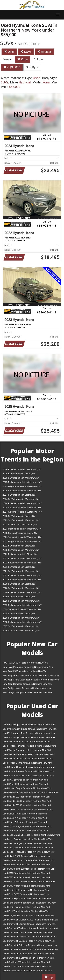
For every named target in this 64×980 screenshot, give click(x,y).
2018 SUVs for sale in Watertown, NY (21, 618)
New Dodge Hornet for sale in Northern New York (27, 688)
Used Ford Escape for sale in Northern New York (26, 907)
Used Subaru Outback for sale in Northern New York (28, 776)
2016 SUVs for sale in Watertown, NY (21, 631)
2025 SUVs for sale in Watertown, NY (21, 478)
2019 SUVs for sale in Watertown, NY (21, 601)
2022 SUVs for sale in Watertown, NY (21, 550)
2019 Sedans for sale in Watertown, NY (22, 609)
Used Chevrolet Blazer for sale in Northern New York (28, 958)
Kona (22, 59)
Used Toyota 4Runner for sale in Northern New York (28, 754)
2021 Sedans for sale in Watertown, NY (22, 580)
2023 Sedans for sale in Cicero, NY (20, 533)
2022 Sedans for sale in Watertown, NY (22, 563)
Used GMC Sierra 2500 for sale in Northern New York (29, 882)
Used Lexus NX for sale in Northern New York (25, 818)
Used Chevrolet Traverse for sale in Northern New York (30, 937)
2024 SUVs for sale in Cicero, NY (19, 495)
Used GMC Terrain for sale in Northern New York (26, 873)
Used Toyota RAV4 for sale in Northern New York (27, 742)
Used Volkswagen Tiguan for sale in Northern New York (30, 729)
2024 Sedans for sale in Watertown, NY (22, 508)
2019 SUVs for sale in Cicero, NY (19, 597)
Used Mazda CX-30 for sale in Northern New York (27, 801)
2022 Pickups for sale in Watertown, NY (22, 558)
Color (38, 59)
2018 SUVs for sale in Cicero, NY (19, 614)
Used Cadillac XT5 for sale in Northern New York (26, 962)
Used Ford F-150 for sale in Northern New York (26, 890)
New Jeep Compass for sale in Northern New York (27, 684)
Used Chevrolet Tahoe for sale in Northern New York (28, 954)
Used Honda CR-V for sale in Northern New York (26, 865)
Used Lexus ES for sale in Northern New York (25, 822)
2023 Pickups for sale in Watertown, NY (22, 529)
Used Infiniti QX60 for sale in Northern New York (26, 856)
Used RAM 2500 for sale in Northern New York (25, 784)
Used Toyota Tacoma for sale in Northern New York (28, 759)
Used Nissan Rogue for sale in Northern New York (27, 788)
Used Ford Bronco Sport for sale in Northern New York (29, 903)
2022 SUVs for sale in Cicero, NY (19, 546)
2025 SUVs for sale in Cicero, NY (19, 474)
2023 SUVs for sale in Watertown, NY (21, 520)
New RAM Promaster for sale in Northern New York (28, 667)
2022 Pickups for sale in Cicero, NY (20, 554)
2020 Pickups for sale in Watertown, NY (22, 592)
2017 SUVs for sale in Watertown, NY (21, 626)
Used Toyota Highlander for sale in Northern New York (29, 746)
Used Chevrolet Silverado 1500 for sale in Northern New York (30, 920)
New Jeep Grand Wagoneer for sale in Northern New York (31, 680)
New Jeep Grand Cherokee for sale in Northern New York (31, 675)
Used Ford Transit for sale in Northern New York (26, 911)
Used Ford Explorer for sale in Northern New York (27, 899)
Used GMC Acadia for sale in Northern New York (26, 877)
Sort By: (32, 67)
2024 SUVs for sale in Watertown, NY (21, 499)
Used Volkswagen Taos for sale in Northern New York (29, 733)
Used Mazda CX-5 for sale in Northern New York (26, 797)
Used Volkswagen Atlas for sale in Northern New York (29, 725)
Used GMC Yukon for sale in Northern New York (26, 886)
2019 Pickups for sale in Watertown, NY (22, 605)
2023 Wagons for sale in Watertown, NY (22, 541)
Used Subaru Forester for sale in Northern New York (28, 771)
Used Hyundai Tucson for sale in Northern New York (28, 860)
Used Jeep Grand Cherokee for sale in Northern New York (31, 835)
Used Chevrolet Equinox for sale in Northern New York (29, 924)
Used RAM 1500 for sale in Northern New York (25, 780)
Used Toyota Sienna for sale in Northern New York (27, 763)
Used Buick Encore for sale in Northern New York (27, 966)
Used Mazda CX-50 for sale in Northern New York (27, 805)
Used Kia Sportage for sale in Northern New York (27, 826)
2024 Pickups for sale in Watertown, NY (22, 503)
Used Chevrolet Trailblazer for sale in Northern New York (30, 928)
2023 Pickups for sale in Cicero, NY (20, 525)
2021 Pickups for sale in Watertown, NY (22, 575)
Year (7, 59)
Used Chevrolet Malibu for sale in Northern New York (29, 941)
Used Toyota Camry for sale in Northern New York (27, 750)
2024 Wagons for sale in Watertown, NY (22, 512)
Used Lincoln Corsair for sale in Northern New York (28, 809)
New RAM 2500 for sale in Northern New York (25, 671)
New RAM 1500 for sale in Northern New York (25, 663)
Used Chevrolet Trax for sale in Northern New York (27, 932)
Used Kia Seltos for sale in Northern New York (25, 831)
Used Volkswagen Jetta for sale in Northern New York (29, 737)
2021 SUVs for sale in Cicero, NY (19, 567)
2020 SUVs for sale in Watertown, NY (21, 588)
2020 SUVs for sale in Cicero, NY (19, 584)
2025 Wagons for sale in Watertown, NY (22, 486)
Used (9, 52)
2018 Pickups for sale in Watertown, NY (22, 622)
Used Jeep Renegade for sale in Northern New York (28, 852)
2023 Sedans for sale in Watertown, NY (22, 537)
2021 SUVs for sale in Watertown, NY (21, 571)
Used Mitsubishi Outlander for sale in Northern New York (30, 792)
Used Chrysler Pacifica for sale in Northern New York (29, 915)
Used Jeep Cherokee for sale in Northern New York (28, 848)
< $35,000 (12, 67)
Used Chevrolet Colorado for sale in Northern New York (30, 945)
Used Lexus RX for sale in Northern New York (25, 814)
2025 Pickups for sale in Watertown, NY (22, 482)
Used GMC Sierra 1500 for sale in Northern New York (29, 869)
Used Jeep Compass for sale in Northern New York (28, 839)
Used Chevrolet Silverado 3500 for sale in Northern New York (30, 950)
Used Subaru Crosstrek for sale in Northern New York (29, 767)
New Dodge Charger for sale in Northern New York (27, 692)
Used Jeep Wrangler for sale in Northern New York (27, 843)
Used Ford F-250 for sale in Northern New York (26, 894)
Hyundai (44, 52)
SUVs (26, 52)
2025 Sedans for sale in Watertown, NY (22, 491)
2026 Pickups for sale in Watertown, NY (22, 469)
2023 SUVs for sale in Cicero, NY (19, 516)
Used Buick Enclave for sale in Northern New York (27, 971)
